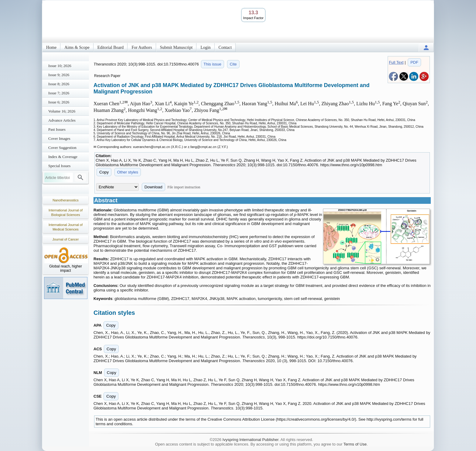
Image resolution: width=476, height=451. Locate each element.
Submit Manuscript (176, 47)
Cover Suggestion (62, 148)
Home (51, 47)
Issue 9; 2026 (59, 75)
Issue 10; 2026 (60, 66)
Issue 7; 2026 (59, 93)
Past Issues (57, 129)
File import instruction (184, 187)
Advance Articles (62, 120)
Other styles (128, 172)
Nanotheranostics (66, 200)
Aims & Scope (77, 47)
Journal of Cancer (66, 239)
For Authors (142, 47)
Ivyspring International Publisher (250, 440)
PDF (414, 62)
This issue (213, 64)
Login (205, 47)
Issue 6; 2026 (59, 102)
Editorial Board (111, 47)
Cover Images (59, 138)
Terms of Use (355, 444)
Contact (225, 47)
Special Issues (59, 166)
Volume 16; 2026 (62, 111)
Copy (104, 172)
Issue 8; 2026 (59, 84)
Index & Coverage (63, 157)
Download (153, 187)
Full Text (396, 62)
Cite (233, 64)
